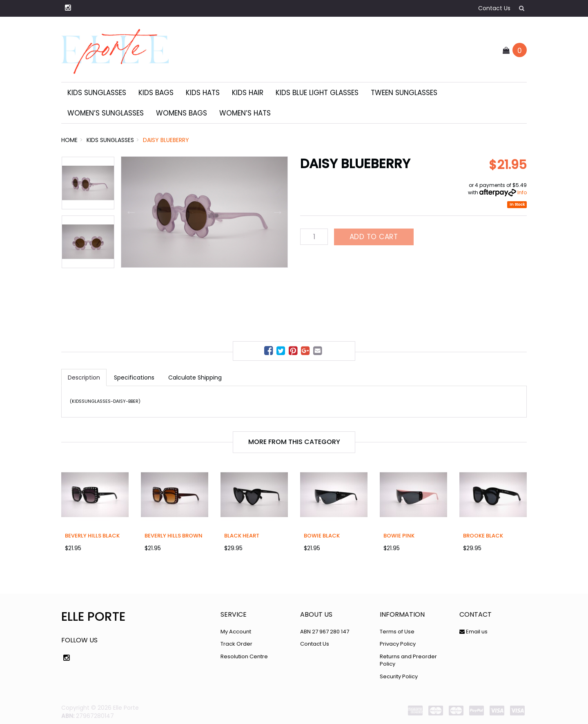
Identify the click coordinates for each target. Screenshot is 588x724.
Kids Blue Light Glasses (317, 93)
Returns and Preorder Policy (408, 660)
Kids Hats (203, 93)
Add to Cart (374, 237)
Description (84, 378)
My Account (236, 632)
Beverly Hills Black (92, 536)
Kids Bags (156, 93)
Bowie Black (322, 536)
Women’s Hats (245, 113)
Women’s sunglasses (106, 113)
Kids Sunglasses (97, 93)
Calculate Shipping (195, 378)
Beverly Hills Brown (174, 536)
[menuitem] (269, 352)
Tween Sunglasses (404, 93)
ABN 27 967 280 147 (325, 632)
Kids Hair (248, 93)
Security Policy (399, 676)
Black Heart (242, 536)
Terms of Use (397, 632)
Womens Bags (182, 113)
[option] (204, 212)
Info (522, 192)
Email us (473, 632)
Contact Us (494, 8)
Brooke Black (483, 536)
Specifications (134, 378)
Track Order (236, 644)
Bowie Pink (399, 536)
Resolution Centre (244, 656)
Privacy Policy (398, 644)
